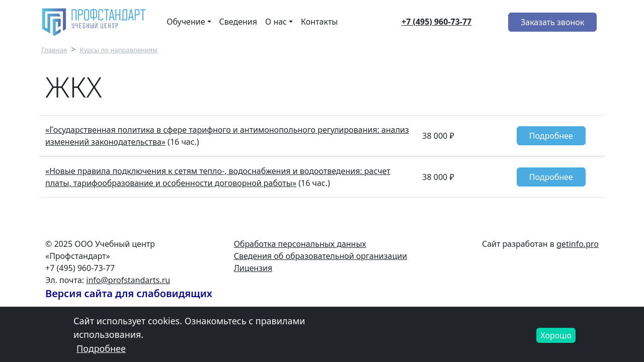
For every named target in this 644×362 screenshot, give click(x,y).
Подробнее (551, 136)
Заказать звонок (552, 22)
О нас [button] (276, 22)
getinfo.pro (578, 244)
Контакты (319, 22)
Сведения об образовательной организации (320, 256)
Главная (54, 50)
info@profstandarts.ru (128, 280)
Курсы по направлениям (118, 50)
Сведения (238, 22)
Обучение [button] (186, 22)
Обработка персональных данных (300, 244)
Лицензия (253, 268)
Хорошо (556, 339)
